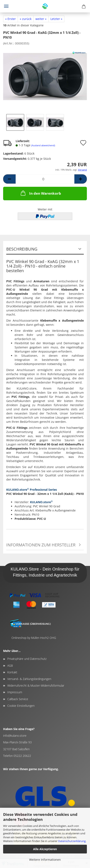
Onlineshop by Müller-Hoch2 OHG (34, 638)
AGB (10, 666)
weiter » (41, 19)
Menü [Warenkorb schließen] (6, 6)
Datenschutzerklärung (72, 841)
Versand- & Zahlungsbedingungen (29, 679)
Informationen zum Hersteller (41, 545)
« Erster (11, 19)
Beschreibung (22, 249)
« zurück (26, 19)
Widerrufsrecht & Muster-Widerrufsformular (36, 685)
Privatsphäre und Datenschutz (27, 659)
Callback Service (18, 699)
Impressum (15, 692)
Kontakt (12, 672)
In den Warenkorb (40, 193)
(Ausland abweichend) (43, 145)
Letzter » (56, 19)
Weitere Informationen (45, 860)
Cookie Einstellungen (21, 706)
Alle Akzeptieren (45, 849)
